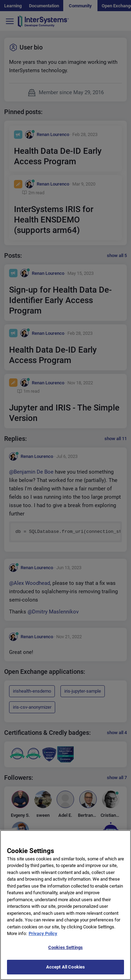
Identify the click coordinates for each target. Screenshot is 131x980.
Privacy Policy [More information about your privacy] (43, 936)
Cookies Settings (65, 949)
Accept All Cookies (65, 969)
